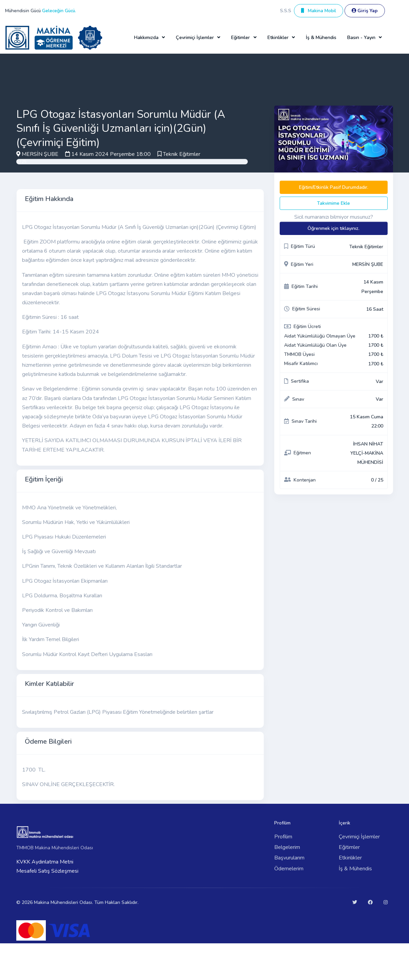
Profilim (283, 837)
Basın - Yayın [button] (361, 38)
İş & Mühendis (321, 38)
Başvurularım (289, 858)
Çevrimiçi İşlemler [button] (195, 38)
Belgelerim (287, 847)
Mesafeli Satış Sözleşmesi (47, 871)
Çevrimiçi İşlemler (359, 837)
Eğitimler (349, 847)
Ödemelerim (289, 869)
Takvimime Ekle (333, 203)
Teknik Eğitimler (182, 154)
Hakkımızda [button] (146, 38)
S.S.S (286, 11)
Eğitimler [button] (240, 38)
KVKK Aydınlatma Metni (45, 862)
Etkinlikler (350, 858)
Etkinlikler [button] (278, 38)
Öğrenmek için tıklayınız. (333, 228)
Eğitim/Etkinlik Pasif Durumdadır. (334, 187)
